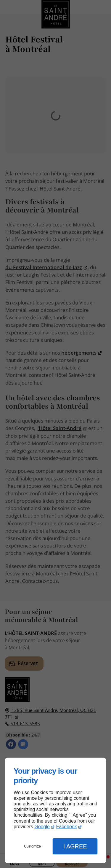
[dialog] (55, 810)
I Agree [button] (75, 846)
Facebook (66, 827)
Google (42, 827)
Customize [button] (32, 846)
